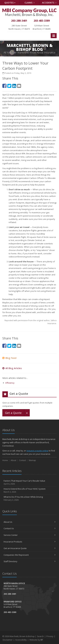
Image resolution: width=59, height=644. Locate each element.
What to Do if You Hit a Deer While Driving (29, 498)
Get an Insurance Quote (29, 548)
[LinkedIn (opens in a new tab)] (14, 86)
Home (5, 460)
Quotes (10, 3)
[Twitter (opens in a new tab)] (9, 86)
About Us (29, 522)
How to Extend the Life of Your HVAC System (29, 490)
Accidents (49, 3)
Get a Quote (13, 413)
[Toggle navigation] (54, 36)
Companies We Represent (29, 555)
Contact (22, 460)
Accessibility (21, 640)
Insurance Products (29, 542)
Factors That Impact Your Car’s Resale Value (29, 482)
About (13, 460)
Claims (29, 3)
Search (40, 636)
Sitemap (32, 460)
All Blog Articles (12, 368)
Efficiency (10, 383)
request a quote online (37, 451)
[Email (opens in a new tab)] (19, 86)
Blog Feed (9, 358)
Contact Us (29, 528)
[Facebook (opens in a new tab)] (4, 86)
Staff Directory (29, 561)
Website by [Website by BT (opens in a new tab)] (36, 640)
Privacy (50, 636)
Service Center (29, 535)
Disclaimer (8, 640)
